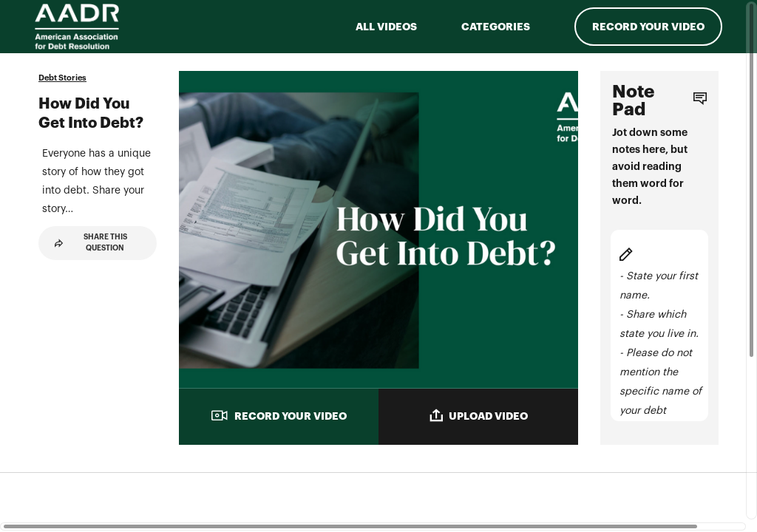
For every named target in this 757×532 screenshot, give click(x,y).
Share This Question (91, 317)
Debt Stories (62, 78)
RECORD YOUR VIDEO (279, 415)
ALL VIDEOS (386, 27)
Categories (496, 27)
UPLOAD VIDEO (479, 415)
